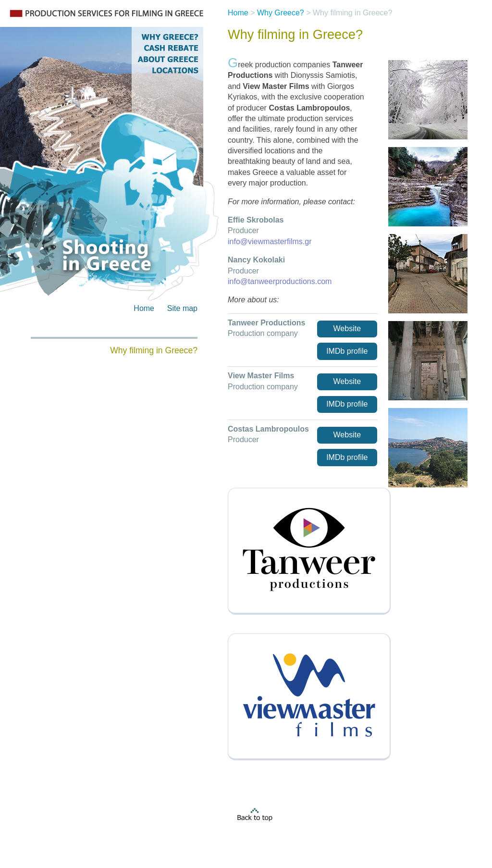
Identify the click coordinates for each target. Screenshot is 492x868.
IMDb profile (347, 351)
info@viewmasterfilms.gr (270, 242)
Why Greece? (281, 13)
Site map (182, 308)
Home (144, 308)
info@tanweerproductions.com (280, 281)
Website (347, 329)
